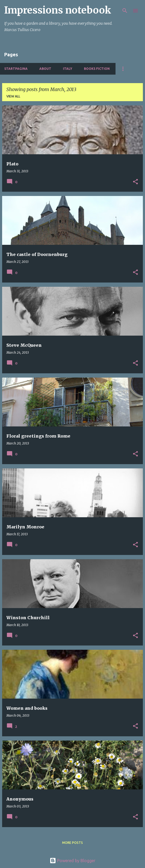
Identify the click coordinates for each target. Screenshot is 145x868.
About (45, 69)
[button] (135, 182)
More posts (72, 843)
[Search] (125, 11)
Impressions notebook (58, 10)
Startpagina (16, 69)
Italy (68, 69)
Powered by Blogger (72, 861)
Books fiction (97, 69)
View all (13, 96)
